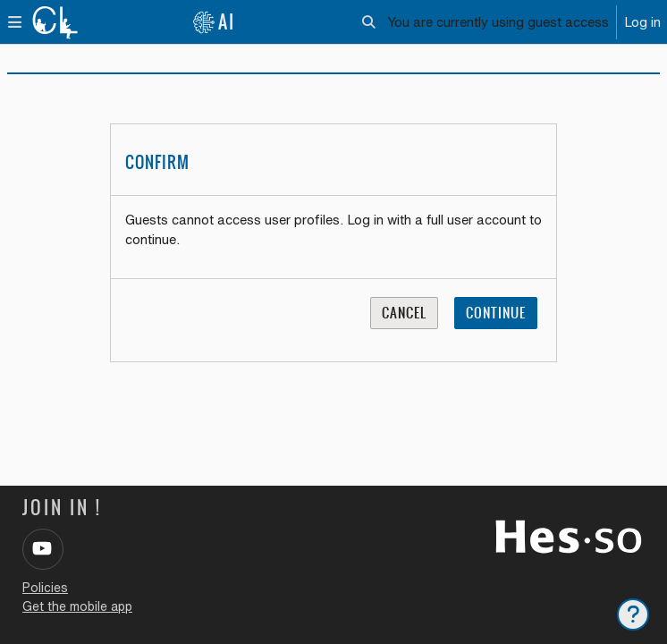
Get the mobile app (77, 606)
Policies (45, 588)
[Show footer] (633, 614)
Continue (496, 313)
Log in (642, 22)
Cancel (404, 313)
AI (214, 22)
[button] (369, 22)
